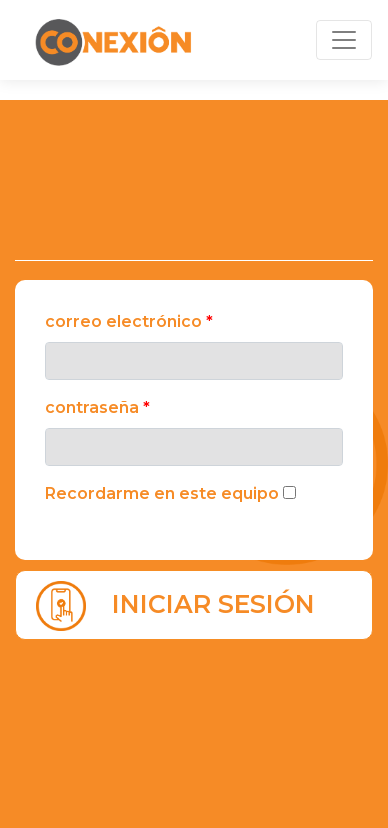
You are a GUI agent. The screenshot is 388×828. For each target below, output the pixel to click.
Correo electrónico (129, 321)
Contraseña (97, 407)
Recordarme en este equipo (162, 493)
